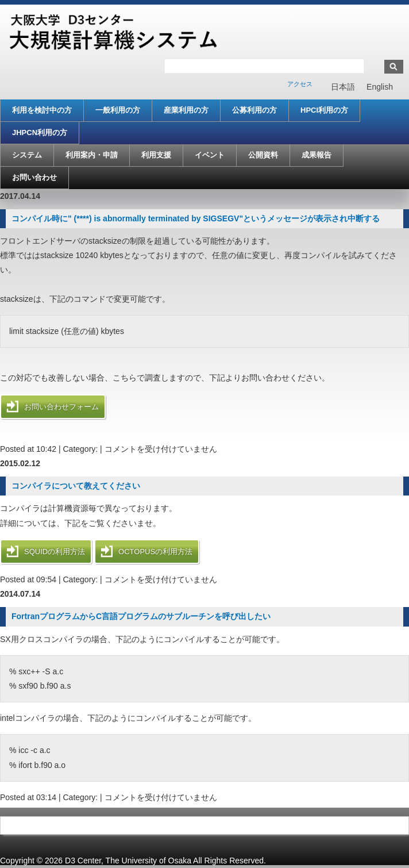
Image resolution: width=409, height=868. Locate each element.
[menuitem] (343, 87)
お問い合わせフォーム (61, 407)
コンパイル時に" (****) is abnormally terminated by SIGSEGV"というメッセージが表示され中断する (196, 218)
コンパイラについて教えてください (76, 486)
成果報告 (317, 155)
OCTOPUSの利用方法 (155, 552)
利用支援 (156, 155)
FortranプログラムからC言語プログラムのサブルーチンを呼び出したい (141, 616)
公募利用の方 (254, 110)
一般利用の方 (118, 110)
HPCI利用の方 (324, 110)
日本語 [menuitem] (343, 87)
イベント (210, 155)
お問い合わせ (34, 177)
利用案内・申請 (92, 155)
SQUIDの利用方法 (55, 552)
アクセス (300, 84)
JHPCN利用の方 (40, 132)
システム (27, 155)
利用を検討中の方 (42, 110)
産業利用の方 (186, 110)
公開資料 (263, 155)
